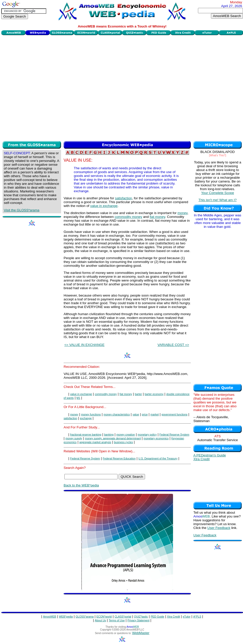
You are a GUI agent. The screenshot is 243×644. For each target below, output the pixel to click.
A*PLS (197, 617)
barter (138, 394)
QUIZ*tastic (141, 617)
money (183, 213)
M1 (78, 398)
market (155, 414)
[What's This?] (218, 155)
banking (109, 435)
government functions (175, 414)
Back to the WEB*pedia (81, 485)
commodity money (128, 217)
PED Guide (157, 617)
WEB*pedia (66, 617)
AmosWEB (50, 617)
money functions (91, 414)
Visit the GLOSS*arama (22, 210)
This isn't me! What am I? (218, 200)
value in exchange (104, 206)
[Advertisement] (51, 87)
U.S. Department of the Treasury (158, 458)
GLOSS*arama (85, 617)
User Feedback (219, 528)
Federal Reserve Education (119, 458)
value (136, 414)
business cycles (124, 442)
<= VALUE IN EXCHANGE (84, 345)
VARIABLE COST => (173, 345)
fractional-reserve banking (86, 435)
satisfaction (124, 198)
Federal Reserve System (174, 435)
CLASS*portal (123, 617)
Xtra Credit (202, 459)
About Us (101, 620)
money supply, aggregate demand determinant (113, 438)
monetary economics (156, 438)
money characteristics (117, 414)
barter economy (154, 394)
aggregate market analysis (95, 442)
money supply (74, 438)
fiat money (157, 217)
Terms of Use (117, 620)
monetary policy (147, 435)
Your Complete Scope (217, 193)
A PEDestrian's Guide (210, 455)
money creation (126, 435)
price (145, 414)
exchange (86, 418)
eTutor (187, 617)
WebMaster (141, 633)
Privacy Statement (138, 620)
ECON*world (104, 617)
